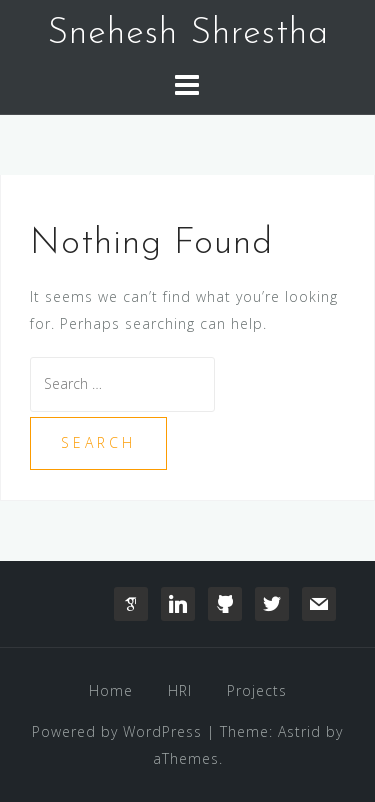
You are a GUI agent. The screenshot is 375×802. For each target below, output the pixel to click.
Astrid (299, 731)
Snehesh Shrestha (188, 34)
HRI (180, 690)
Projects (257, 690)
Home (111, 690)
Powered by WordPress (117, 731)
